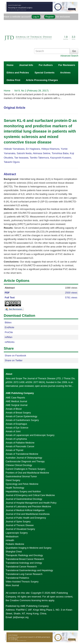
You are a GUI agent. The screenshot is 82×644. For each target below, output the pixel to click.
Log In (36, 17)
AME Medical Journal (16, 401)
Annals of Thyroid (14, 450)
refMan (8, 337)
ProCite (9, 332)
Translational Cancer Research (21, 567)
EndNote (10, 327)
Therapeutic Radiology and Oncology (24, 555)
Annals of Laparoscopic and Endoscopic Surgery (30, 435)
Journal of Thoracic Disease (20, 525)
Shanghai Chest (14, 552)
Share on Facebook (15, 356)
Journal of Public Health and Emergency (26, 518)
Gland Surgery (13, 480)
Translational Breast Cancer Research (25, 559)
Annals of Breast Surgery (18, 413)
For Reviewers (67, 65)
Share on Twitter (14, 360)
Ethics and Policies (18, 73)
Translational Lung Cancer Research (24, 574)
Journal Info (26, 65)
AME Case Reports (15, 398)
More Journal (12, 585)
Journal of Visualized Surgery (20, 529)
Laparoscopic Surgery (17, 533)
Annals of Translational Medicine (22, 454)
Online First (13, 80)
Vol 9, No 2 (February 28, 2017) (32, 91)
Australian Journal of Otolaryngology (24, 458)
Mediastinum (12, 537)
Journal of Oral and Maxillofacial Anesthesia (28, 514)
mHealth (10, 540)
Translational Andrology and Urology (24, 563)
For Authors (46, 65)
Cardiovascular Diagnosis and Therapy (25, 462)
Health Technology (15, 488)
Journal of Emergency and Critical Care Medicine (30, 495)
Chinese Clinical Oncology (19, 465)
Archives (65, 73)
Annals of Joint (13, 431)
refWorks (10, 342)
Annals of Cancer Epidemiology (21, 416)
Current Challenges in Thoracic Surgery (26, 469)
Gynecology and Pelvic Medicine (22, 484)
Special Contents (45, 73)
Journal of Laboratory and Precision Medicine (28, 507)
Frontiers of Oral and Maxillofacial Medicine (27, 473)
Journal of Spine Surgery (18, 522)
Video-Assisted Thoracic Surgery (22, 582)
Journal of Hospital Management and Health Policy (31, 503)
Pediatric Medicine (15, 544)
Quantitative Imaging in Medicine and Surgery (29, 548)
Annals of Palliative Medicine (20, 443)
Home (10, 65)
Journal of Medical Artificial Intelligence (25, 510)
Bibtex (8, 322)
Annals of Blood (14, 409)
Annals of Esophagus (16, 424)
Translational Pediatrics (17, 578)
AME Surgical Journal (16, 405)
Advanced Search (69, 56)
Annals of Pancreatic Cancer (20, 446)
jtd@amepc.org (21, 617)
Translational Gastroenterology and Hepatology (29, 570)
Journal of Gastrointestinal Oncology (24, 499)
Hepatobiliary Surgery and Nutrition (23, 492)
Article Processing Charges (42, 80)
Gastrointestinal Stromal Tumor (21, 477)
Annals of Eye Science (17, 428)
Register (50, 17)
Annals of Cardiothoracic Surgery (22, 420)
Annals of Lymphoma (16, 439)
